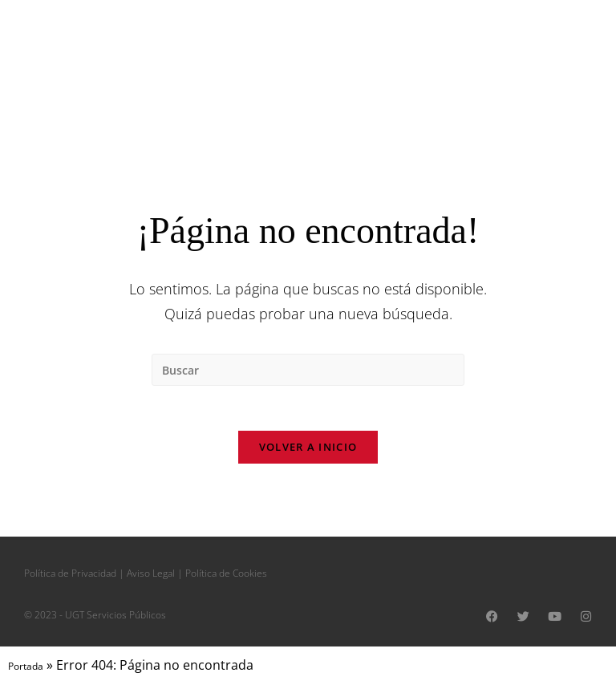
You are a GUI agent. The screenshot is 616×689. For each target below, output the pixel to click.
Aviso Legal (151, 577)
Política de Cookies (226, 577)
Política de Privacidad (70, 577)
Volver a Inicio (308, 451)
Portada (26, 670)
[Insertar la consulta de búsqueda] (308, 370)
